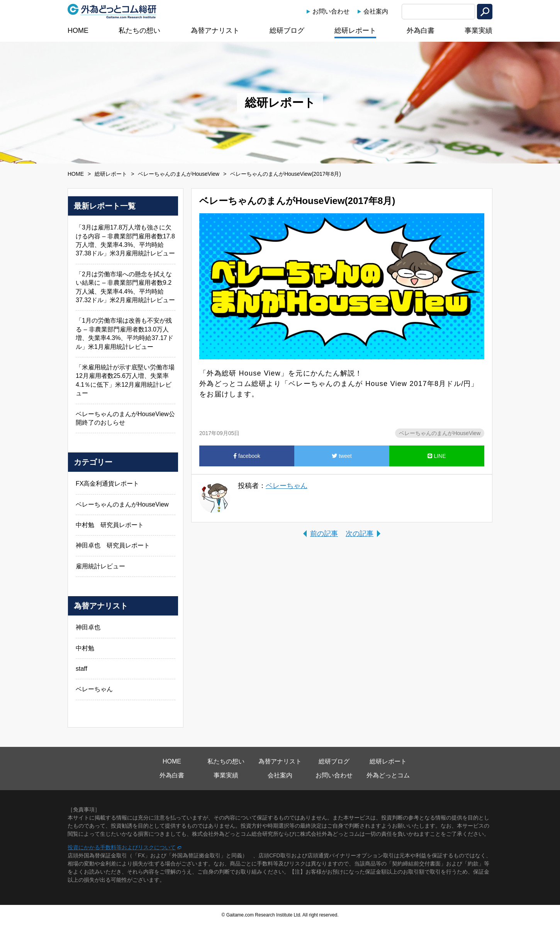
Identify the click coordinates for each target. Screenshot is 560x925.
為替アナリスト (215, 31)
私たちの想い (139, 31)
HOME (78, 31)
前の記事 (324, 534)
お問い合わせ (331, 11)
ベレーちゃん (287, 486)
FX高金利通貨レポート (107, 484)
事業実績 (479, 31)
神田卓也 (88, 627)
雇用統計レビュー (100, 566)
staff (81, 669)
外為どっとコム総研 (112, 11)
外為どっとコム (388, 775)
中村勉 (85, 648)
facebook (247, 456)
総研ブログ (287, 31)
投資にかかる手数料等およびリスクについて (122, 847)
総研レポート (355, 31)
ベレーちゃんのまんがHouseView (179, 174)
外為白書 (421, 31)
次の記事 (360, 534)
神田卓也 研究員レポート (113, 545)
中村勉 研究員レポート (110, 525)
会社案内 (376, 11)
